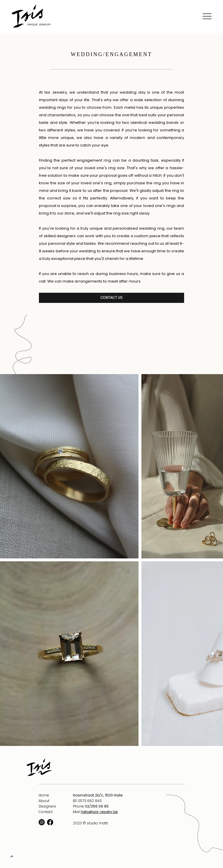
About (44, 801)
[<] (12, 856)
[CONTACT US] (111, 298)
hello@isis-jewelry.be (99, 812)
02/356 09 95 (97, 806)
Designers (47, 806)
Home (44, 795)
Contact (46, 812)
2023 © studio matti (90, 823)
